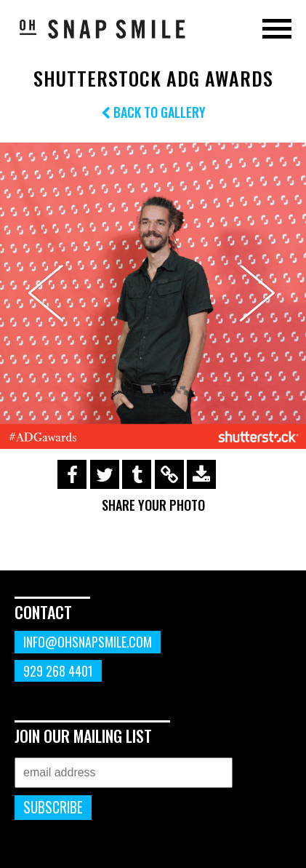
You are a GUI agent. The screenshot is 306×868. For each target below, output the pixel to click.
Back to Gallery (153, 112)
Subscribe (53, 807)
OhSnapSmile (102, 28)
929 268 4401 (58, 671)
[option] (153, 296)
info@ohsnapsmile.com (88, 642)
